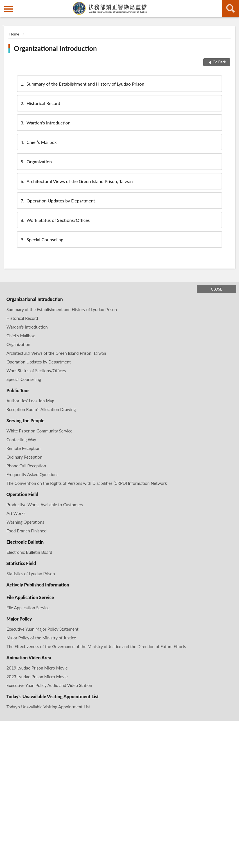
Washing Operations (25, 522)
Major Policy (19, 619)
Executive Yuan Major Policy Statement (42, 629)
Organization (36, 161)
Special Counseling (41, 239)
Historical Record (40, 103)
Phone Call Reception (26, 466)
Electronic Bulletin (25, 542)
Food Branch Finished (26, 531)
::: (4, 4)
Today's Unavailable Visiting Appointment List (53, 696)
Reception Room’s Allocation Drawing (41, 409)
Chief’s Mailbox (38, 142)
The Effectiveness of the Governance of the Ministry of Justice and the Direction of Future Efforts (96, 646)
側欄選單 (8, 9)
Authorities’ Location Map (30, 401)
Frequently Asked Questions (32, 474)
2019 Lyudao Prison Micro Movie (37, 668)
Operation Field (22, 494)
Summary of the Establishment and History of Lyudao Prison (82, 84)
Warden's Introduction (45, 123)
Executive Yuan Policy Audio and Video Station (49, 685)
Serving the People (25, 420)
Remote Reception (23, 448)
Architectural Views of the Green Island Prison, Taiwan (76, 181)
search (231, 8)
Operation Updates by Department (57, 201)
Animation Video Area (29, 658)
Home (14, 34)
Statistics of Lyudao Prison (31, 574)
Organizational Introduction (55, 48)
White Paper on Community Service (40, 431)
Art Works (16, 513)
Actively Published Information (38, 585)
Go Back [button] (219, 62)
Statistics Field (21, 563)
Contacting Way (21, 439)
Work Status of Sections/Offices (55, 220)
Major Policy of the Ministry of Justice (41, 638)
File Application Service (30, 597)
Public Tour (18, 390)
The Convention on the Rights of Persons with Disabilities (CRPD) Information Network (87, 483)
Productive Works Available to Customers (45, 505)
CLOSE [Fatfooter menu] (217, 289)
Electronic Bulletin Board (29, 552)
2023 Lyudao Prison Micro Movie (37, 677)
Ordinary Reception (24, 457)
